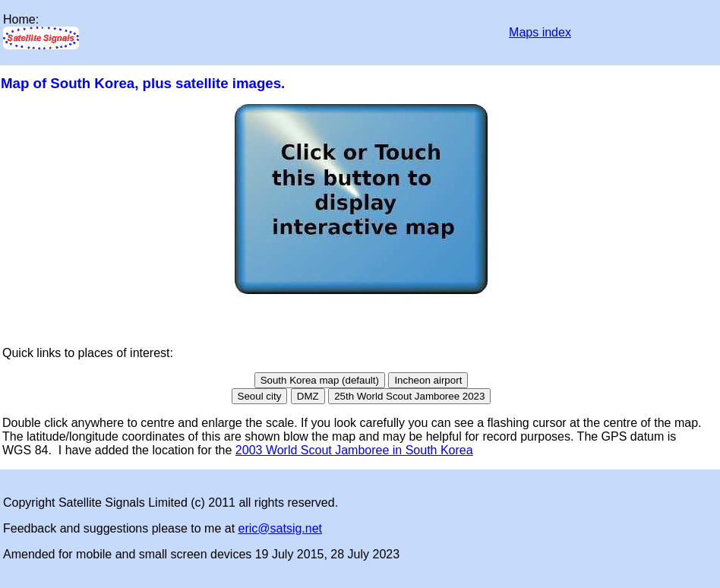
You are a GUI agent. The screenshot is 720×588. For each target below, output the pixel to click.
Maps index (540, 32)
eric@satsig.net (281, 528)
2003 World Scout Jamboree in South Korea (354, 450)
